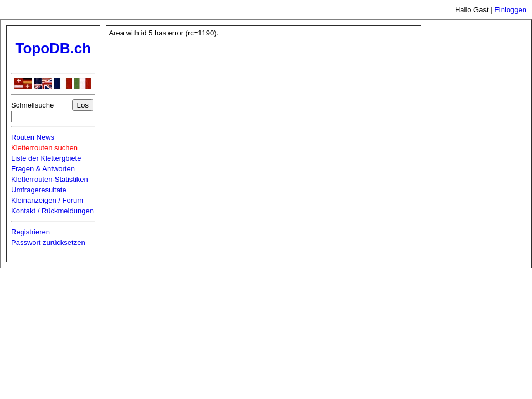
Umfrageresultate (39, 190)
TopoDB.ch (53, 48)
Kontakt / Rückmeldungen (52, 211)
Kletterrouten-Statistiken (50, 179)
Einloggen (510, 10)
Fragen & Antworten (43, 169)
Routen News (33, 137)
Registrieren (30, 232)
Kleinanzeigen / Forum (47, 200)
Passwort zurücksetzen (48, 242)
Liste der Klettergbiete (46, 158)
